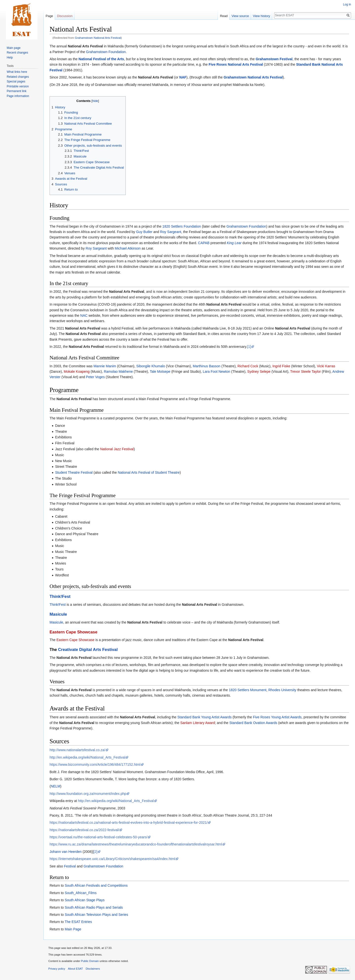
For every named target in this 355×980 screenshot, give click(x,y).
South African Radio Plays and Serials (94, 907)
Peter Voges (95, 377)
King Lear (234, 243)
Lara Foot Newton (217, 372)
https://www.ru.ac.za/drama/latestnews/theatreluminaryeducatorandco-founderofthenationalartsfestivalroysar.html (136, 844)
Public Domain (90, 961)
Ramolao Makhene (118, 372)
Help (10, 58)
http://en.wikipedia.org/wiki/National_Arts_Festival (87, 757)
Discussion (65, 16)
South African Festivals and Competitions (96, 885)
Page (49, 16)
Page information (18, 96)
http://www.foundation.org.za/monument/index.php (88, 794)
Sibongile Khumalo (151, 366)
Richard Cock (248, 366)
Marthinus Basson (207, 366)
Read (224, 16)
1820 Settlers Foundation (182, 226)
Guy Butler (144, 232)
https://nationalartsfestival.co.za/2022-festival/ (84, 830)
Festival (70, 866)
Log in (347, 4)
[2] (95, 852)
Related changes (18, 77)
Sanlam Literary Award (198, 723)
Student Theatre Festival (74, 472)
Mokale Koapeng (77, 372)
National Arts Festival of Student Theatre (149, 472)
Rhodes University (282, 690)
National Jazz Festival (117, 449)
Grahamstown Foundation (106, 52)
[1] (249, 347)
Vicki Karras (326, 366)
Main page (14, 48)
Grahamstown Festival (274, 59)
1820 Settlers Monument (248, 690)
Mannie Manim (105, 366)
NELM (56, 786)
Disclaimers (93, 969)
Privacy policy (57, 969)
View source (240, 16)
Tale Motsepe (160, 372)
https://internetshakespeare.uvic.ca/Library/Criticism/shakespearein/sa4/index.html (112, 859)
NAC (84, 315)
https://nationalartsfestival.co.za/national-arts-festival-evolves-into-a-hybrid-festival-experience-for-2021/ (129, 823)
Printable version (18, 86)
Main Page (73, 929)
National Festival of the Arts (101, 59)
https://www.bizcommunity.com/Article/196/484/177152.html (95, 764)
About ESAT (76, 969)
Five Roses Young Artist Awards (277, 717)
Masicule (58, 614)
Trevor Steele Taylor (306, 372)
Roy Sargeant (171, 232)
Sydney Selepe (259, 372)
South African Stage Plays (85, 900)
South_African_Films (80, 893)
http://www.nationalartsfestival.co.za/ (77, 750)
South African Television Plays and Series (96, 915)
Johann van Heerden (66, 852)
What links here (17, 72)
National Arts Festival (85, 46)
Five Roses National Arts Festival (236, 64)
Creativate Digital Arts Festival (88, 650)
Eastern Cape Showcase (73, 632)
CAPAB (204, 243)
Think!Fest (60, 597)
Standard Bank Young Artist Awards (205, 717)
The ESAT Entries (78, 922)
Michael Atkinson (128, 248)
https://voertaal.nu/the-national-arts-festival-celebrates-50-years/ (98, 837)
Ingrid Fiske (281, 366)
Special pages (16, 81)
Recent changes (17, 53)
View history (262, 16)
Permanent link (17, 91)
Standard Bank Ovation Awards (253, 723)
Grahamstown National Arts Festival (98, 38)
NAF (183, 77)
